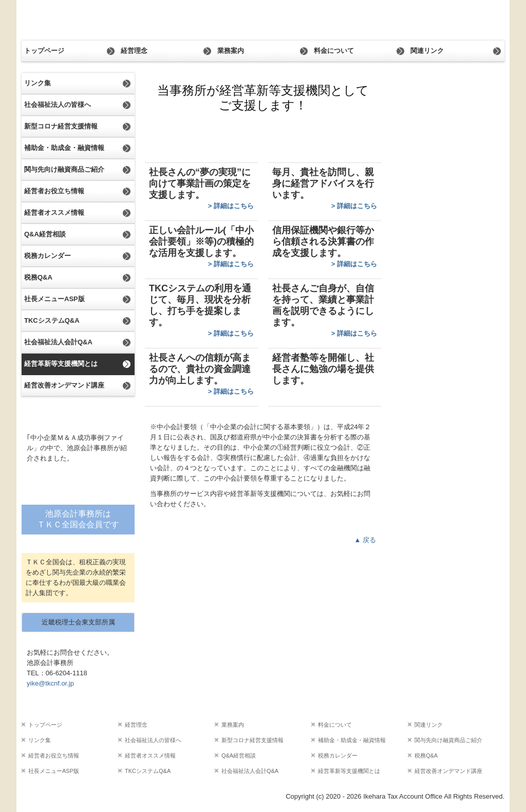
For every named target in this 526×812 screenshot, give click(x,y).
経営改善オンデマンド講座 (64, 385)
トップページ (44, 51)
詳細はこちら (234, 206)
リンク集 (37, 83)
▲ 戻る (365, 540)
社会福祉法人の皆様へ (58, 105)
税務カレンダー (48, 256)
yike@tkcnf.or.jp (50, 683)
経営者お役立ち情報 (54, 191)
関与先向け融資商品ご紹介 (64, 169)
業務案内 (231, 51)
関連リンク (427, 51)
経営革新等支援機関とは (61, 364)
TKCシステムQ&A (52, 320)
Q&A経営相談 (45, 234)
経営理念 (134, 51)
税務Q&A (38, 277)
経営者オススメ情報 (54, 213)
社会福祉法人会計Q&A (58, 342)
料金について (334, 51)
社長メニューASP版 (54, 299)
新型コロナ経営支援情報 (61, 126)
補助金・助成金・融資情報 (64, 148)
